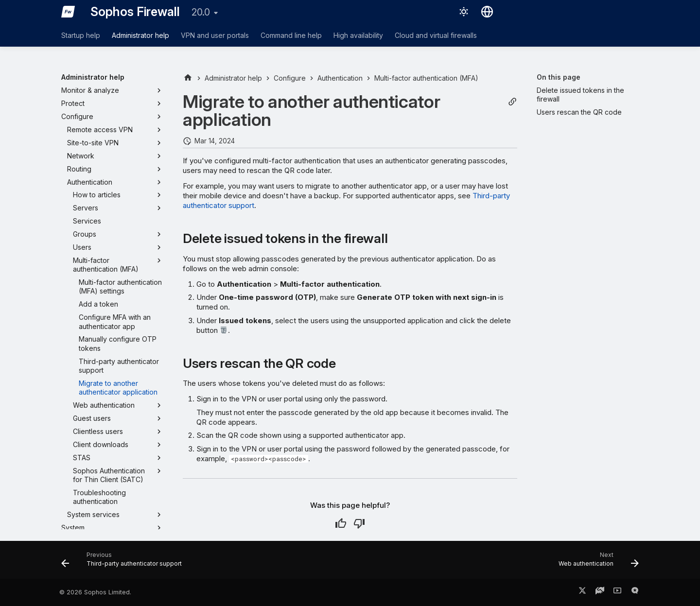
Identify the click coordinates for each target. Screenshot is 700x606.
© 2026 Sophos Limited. (95, 592)
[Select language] (487, 12)
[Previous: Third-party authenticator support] (124, 563)
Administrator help (140, 35)
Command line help (291, 35)
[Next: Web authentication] (596, 563)
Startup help (81, 35)
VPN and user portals (215, 35)
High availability (358, 35)
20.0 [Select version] (201, 12)
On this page (559, 77)
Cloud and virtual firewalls (436, 35)
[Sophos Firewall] (68, 12)
